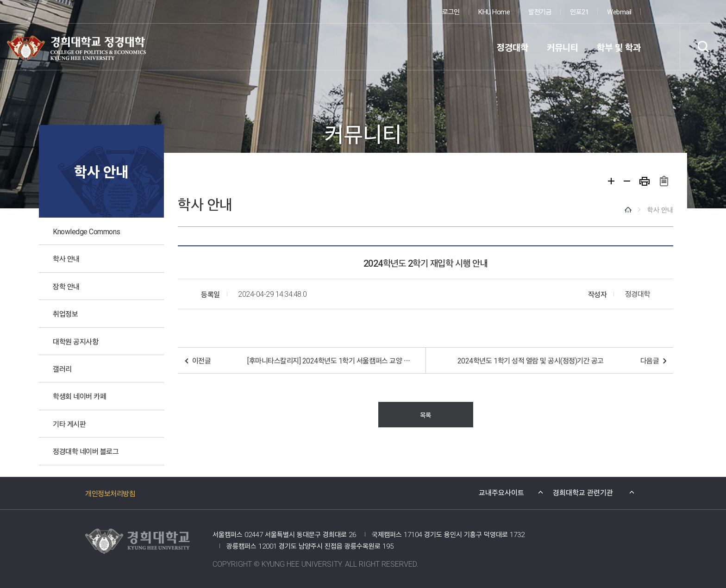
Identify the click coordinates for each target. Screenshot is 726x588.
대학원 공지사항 (75, 341)
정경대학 (513, 47)
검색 (703, 47)
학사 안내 (66, 258)
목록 (425, 415)
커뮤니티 (563, 47)
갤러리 (62, 369)
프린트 (645, 181)
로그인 (451, 11)
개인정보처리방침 (110, 493)
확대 (611, 181)
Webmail (619, 11)
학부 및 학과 (619, 47)
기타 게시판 (69, 424)
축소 (627, 181)
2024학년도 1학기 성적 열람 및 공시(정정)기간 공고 (531, 360)
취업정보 (65, 313)
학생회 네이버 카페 (79, 396)
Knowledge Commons (87, 231)
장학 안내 (66, 286)
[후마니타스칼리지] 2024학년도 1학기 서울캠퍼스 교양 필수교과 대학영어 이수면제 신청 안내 (331, 360)
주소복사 (664, 181)
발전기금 (540, 11)
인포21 (579, 11)
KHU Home (494, 11)
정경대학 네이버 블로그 (86, 451)
